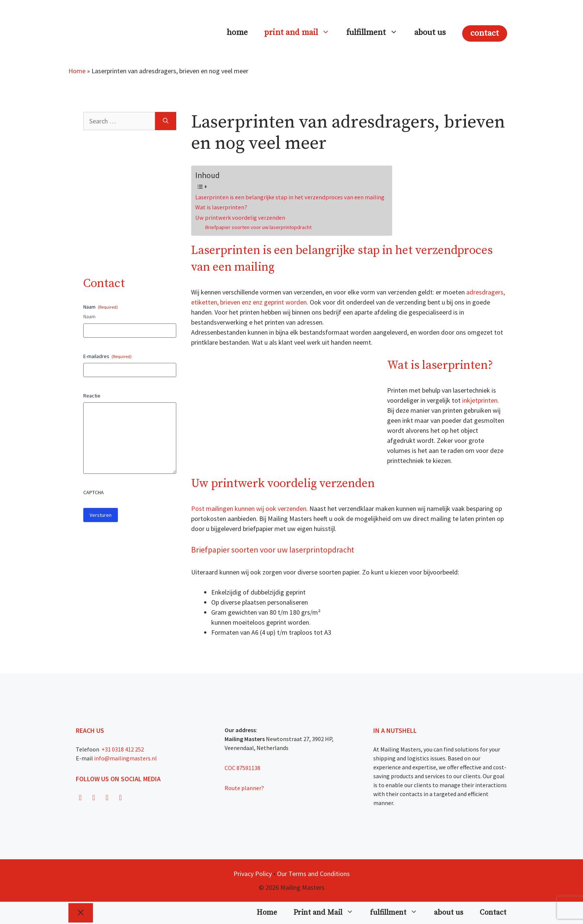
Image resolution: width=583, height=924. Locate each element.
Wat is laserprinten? (221, 207)
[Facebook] (80, 798)
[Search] (166, 121)
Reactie (92, 396)
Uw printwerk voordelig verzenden (240, 218)
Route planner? (244, 788)
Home (237, 33)
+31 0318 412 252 (122, 749)
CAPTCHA (94, 492)
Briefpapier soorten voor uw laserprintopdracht (258, 227)
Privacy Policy (253, 874)
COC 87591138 (242, 768)
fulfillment (376, 33)
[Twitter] (107, 798)
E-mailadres (107, 356)
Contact (485, 33)
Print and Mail (301, 33)
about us (430, 33)
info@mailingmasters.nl (125, 758)
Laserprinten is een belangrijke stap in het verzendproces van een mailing (290, 197)
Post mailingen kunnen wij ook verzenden (249, 508)
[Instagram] (94, 798)
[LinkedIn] (120, 798)
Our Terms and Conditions (313, 874)
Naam (89, 317)
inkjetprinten (480, 400)
